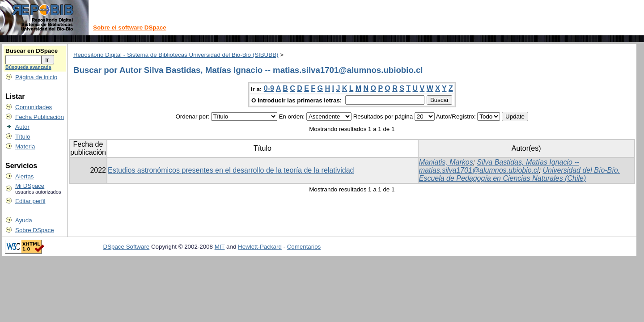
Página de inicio (36, 77)
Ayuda (24, 220)
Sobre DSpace (35, 230)
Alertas (24, 176)
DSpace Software (127, 247)
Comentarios (304, 247)
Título (23, 137)
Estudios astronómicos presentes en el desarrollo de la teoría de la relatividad (231, 170)
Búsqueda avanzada (28, 67)
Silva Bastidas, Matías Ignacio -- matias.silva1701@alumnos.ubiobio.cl (499, 166)
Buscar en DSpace (32, 51)
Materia (25, 146)
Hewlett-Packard (260, 247)
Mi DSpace (30, 186)
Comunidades (34, 107)
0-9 (269, 88)
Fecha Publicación (40, 117)
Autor (22, 127)
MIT (220, 247)
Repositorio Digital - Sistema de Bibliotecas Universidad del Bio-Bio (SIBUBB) (176, 55)
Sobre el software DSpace (130, 28)
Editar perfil (30, 201)
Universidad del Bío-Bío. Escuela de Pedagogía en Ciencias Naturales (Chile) (519, 174)
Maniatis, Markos (446, 162)
